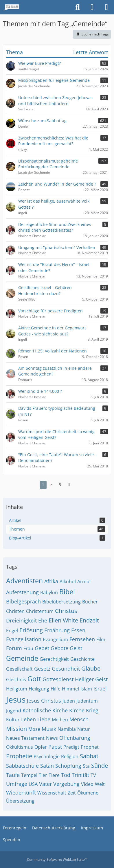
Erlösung (31, 630)
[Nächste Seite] (69, 485)
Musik (49, 729)
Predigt (71, 747)
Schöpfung (68, 766)
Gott (34, 679)
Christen (15, 611)
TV (93, 775)
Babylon (49, 592)
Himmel (70, 689)
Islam (86, 689)
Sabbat (89, 756)
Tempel (29, 775)
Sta (86, 766)
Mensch (79, 719)
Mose (34, 729)
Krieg (92, 710)
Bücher (90, 602)
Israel (100, 688)
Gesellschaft (19, 669)
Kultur (13, 720)
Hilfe (56, 689)
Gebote (59, 648)
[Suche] (78, 7)
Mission (16, 729)
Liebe (44, 719)
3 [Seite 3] (60, 485)
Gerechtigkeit (54, 659)
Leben (28, 719)
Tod (66, 775)
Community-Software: (57, 859)
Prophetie (19, 756)
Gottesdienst (58, 679)
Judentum (87, 701)
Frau (28, 648)
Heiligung (39, 689)
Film (101, 639)
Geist (76, 648)
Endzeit (89, 620)
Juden (69, 701)
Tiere (54, 775)
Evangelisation (24, 639)
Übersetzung (20, 801)
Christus (66, 611)
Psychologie (47, 756)
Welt (100, 784)
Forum (14, 648)
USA (33, 784)
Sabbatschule (22, 766)
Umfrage (17, 784)
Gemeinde (22, 658)
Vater (45, 784)
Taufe (13, 775)
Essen (78, 630)
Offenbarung (75, 738)
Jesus (16, 699)
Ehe (43, 620)
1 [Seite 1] (43, 485)
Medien (60, 720)
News (52, 738)
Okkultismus (20, 747)
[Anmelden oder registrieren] (92, 7)
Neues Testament (25, 738)
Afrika (51, 581)
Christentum (40, 611)
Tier (43, 775)
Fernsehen (82, 639)
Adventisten (24, 581)
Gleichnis (16, 680)
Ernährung (57, 630)
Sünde (100, 766)
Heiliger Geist (91, 679)
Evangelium (55, 639)
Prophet (90, 747)
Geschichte (82, 659)
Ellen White (63, 620)
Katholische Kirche (45, 710)
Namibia (67, 729)
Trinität (80, 775)
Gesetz (42, 669)
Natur (84, 729)
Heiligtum (17, 689)
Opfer (41, 747)
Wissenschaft (52, 793)
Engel (12, 631)
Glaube (91, 668)
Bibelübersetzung (61, 602)
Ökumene (88, 793)
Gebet (42, 648)
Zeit (72, 793)
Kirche (77, 710)
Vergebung (66, 784)
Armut (84, 582)
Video (87, 784)
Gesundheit (66, 669)
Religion (70, 756)
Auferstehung (22, 592)
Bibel (67, 592)
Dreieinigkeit (21, 620)
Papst (55, 747)
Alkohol (68, 582)
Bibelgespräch (23, 601)
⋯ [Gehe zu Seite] (52, 485)
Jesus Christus (44, 701)
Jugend (14, 711)
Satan (47, 766)
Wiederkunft (21, 792)
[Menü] (106, 7)
